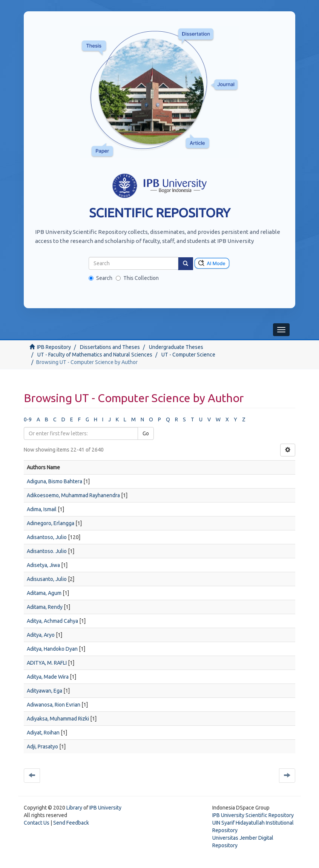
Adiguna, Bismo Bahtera (54, 481)
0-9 (28, 419)
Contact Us (37, 823)
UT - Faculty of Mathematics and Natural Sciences (95, 355)
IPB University (105, 808)
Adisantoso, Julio (47, 537)
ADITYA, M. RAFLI (47, 663)
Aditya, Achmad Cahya (52, 621)
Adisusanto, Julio (47, 579)
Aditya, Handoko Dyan (52, 649)
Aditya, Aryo (41, 635)
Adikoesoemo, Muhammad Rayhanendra (73, 495)
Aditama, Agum (44, 593)
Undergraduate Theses (176, 347)
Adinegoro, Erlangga (51, 523)
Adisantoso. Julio (47, 551)
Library (74, 808)
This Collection (137, 278)
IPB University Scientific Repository (253, 815)
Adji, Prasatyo (42, 747)
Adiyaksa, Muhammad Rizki (58, 719)
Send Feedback (71, 823)
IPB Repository (54, 347)
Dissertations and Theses (110, 347)
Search (100, 278)
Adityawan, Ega (44, 691)
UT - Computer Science (188, 355)
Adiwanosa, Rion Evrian (54, 705)
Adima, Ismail (42, 509)
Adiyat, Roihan (43, 733)
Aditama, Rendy (45, 607)
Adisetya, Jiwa (43, 565)
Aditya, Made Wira (48, 677)
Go (146, 433)
